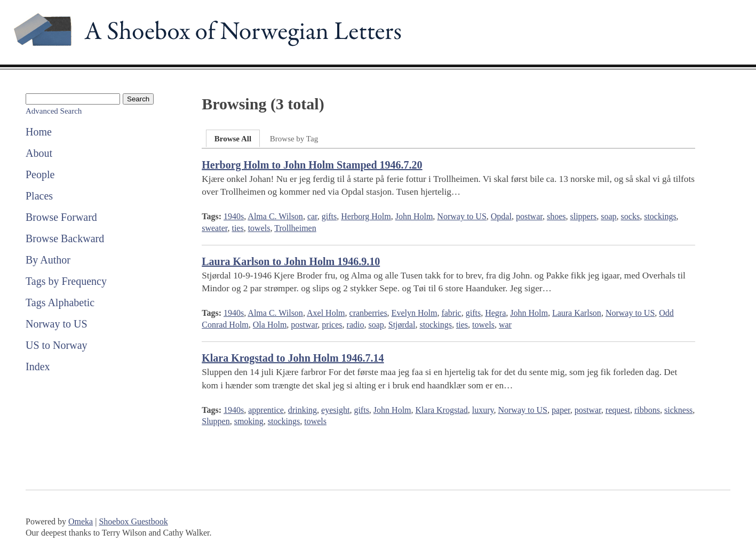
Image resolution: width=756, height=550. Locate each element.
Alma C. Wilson (275, 216)
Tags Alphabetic (60, 302)
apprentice (266, 410)
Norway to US (57, 324)
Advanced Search (54, 111)
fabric (451, 313)
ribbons (647, 410)
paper (561, 410)
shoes (556, 216)
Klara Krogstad (442, 410)
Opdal (501, 216)
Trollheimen (295, 228)
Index (38, 366)
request (618, 410)
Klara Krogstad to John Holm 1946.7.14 (293, 358)
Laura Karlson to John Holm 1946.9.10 (291, 261)
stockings (660, 216)
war (505, 325)
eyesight (335, 410)
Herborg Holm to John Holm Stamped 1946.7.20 (312, 165)
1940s (234, 216)
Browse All (233, 139)
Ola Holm (270, 325)
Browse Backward (65, 238)
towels (259, 228)
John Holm (414, 216)
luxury (483, 410)
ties (237, 228)
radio (356, 325)
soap (608, 216)
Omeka (81, 521)
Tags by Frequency (66, 281)
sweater (214, 228)
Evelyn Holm (415, 313)
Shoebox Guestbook (133, 521)
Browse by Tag (294, 139)
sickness (678, 410)
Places (39, 196)
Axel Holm (326, 313)
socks (631, 216)
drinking (303, 410)
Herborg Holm (366, 216)
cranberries (368, 313)
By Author (48, 260)
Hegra (495, 313)
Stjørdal (402, 325)
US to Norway (57, 345)
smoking (249, 421)
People (40, 174)
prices (332, 325)
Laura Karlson (577, 313)
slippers (583, 216)
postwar (529, 216)
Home (39, 132)
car (312, 216)
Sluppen (216, 421)
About (39, 153)
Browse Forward (61, 217)
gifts (329, 216)
